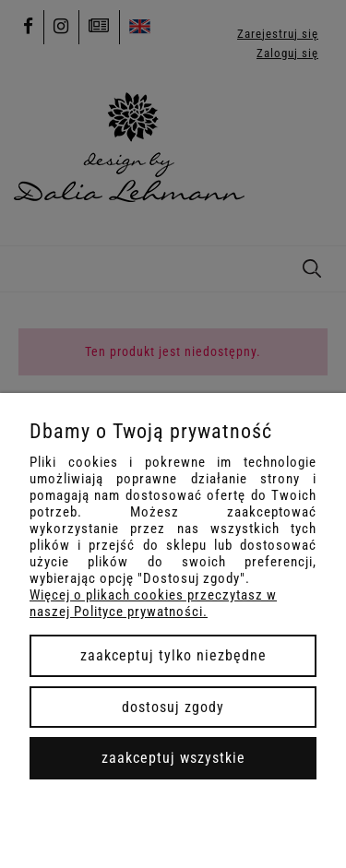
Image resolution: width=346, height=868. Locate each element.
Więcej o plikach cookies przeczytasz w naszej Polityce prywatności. (153, 603)
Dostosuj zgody (173, 707)
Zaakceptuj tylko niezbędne (173, 655)
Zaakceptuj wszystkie (173, 758)
